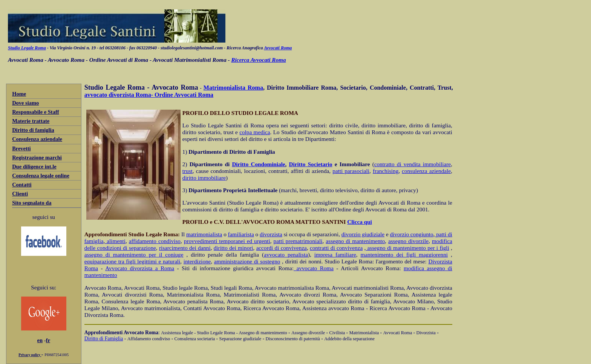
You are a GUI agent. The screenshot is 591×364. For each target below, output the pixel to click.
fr (48, 340)
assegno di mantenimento (355, 241)
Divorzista (426, 333)
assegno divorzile (408, 241)
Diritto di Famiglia (104, 339)
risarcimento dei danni (185, 248)
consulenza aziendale (426, 171)
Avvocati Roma (278, 48)
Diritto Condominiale (258, 164)
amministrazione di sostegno (247, 261)
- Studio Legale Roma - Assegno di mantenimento (240, 333)
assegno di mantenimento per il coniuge (134, 255)
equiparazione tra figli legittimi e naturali (132, 261)
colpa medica (255, 132)
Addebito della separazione (349, 339)
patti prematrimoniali (298, 241)
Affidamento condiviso (149, 339)
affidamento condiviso (155, 241)
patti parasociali (351, 171)
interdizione (197, 261)
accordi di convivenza (282, 248)
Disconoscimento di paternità (293, 339)
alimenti (115, 241)
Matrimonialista (364, 333)
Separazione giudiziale (240, 339)
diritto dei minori (233, 248)
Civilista (337, 333)
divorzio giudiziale (363, 234)
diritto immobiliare (204, 178)
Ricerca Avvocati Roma (258, 60)
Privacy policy (30, 355)
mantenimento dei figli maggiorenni (404, 255)
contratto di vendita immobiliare (413, 164)
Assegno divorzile (308, 333)
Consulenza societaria (195, 339)
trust (188, 171)
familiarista (241, 234)
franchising (386, 171)
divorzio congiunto (411, 234)
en (40, 340)
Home (19, 94)
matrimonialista (204, 234)
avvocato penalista (286, 255)
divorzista (271, 234)
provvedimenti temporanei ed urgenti (227, 241)
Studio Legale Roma (27, 48)
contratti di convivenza (336, 248)
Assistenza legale (177, 333)
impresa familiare (335, 255)
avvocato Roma (314, 268)
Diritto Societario (311, 164)
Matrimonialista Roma (233, 88)
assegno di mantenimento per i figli (407, 248)
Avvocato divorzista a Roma (140, 268)
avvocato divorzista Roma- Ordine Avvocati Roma (149, 95)
